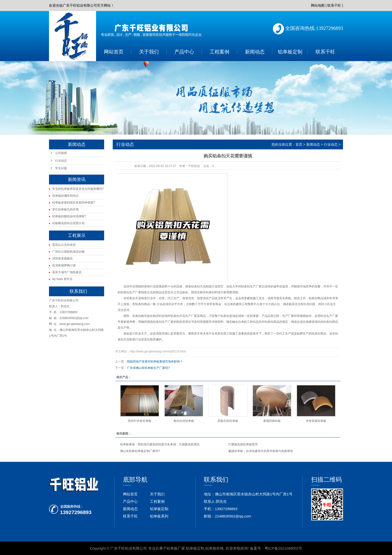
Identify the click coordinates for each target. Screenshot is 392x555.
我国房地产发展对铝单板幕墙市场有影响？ (155, 361)
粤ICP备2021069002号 (283, 548)
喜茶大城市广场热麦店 (67, 272)
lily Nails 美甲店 (62, 279)
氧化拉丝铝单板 (184, 421)
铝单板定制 (290, 52)
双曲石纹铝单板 (228, 421)
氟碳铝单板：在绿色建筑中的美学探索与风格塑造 (261, 451)
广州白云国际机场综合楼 (68, 252)
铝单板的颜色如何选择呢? (69, 216)
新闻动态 (255, 52)
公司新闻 (61, 153)
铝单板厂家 (176, 548)
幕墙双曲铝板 (272, 421)
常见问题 (61, 168)
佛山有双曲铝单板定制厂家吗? (140, 451)
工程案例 (220, 52)
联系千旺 (334, 5)
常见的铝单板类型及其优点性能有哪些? (78, 189)
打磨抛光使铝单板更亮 (243, 444)
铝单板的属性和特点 (65, 196)
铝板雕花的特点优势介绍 (68, 223)
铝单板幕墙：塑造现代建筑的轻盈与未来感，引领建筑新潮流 (160, 444)
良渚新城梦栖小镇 (64, 265)
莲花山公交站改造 (64, 245)
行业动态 (61, 161)
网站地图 (318, 5)
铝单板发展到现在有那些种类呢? (74, 203)
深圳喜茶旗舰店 (62, 258)
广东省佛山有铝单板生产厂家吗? (148, 368)
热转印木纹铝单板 (140, 421)
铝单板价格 (214, 548)
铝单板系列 (159, 516)
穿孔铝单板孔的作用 (65, 209)
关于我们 (149, 52)
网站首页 (114, 52)
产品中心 (184, 52)
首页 (299, 144)
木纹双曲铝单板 (316, 421)
